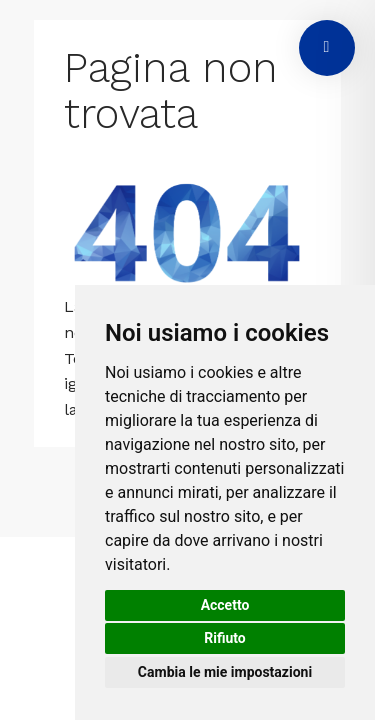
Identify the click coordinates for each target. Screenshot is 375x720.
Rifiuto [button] (225, 638)
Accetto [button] (225, 605)
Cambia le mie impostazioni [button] (225, 672)
